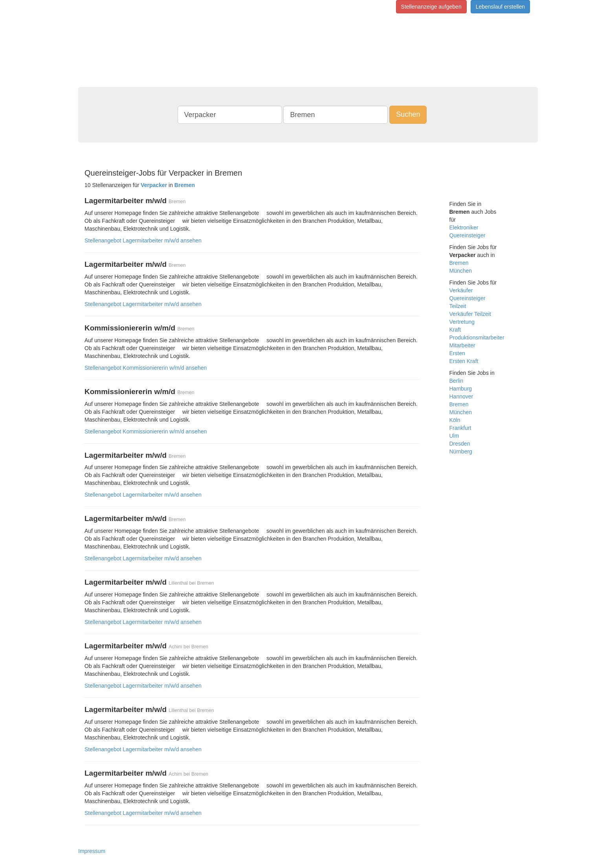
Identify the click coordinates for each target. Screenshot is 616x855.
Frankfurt (460, 428)
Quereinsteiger (467, 235)
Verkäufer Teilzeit (470, 314)
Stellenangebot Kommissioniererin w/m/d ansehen (146, 368)
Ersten (457, 353)
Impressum (92, 851)
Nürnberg (461, 451)
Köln (455, 420)
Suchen (408, 114)
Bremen (459, 263)
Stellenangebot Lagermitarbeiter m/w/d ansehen (143, 240)
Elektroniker (464, 228)
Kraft (455, 330)
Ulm (454, 436)
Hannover (461, 396)
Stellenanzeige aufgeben (431, 7)
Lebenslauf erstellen (500, 7)
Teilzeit (458, 306)
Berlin (456, 381)
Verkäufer (461, 290)
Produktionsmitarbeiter (477, 338)
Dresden (460, 444)
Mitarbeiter (462, 345)
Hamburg (461, 389)
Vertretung (462, 322)
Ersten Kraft (464, 361)
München (461, 271)
